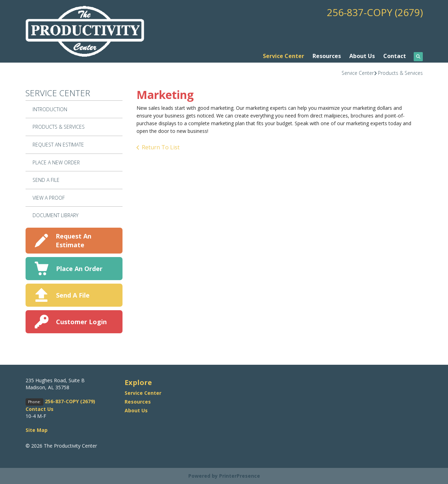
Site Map (37, 430)
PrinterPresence (240, 476)
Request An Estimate (58, 145)
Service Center (283, 56)
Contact (395, 56)
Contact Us (40, 409)
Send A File (46, 180)
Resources (327, 56)
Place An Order (79, 269)
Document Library (55, 215)
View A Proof (49, 198)
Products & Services (400, 73)
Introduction (50, 109)
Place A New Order (56, 162)
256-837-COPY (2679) (375, 12)
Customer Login (81, 322)
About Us (362, 56)
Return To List (161, 147)
